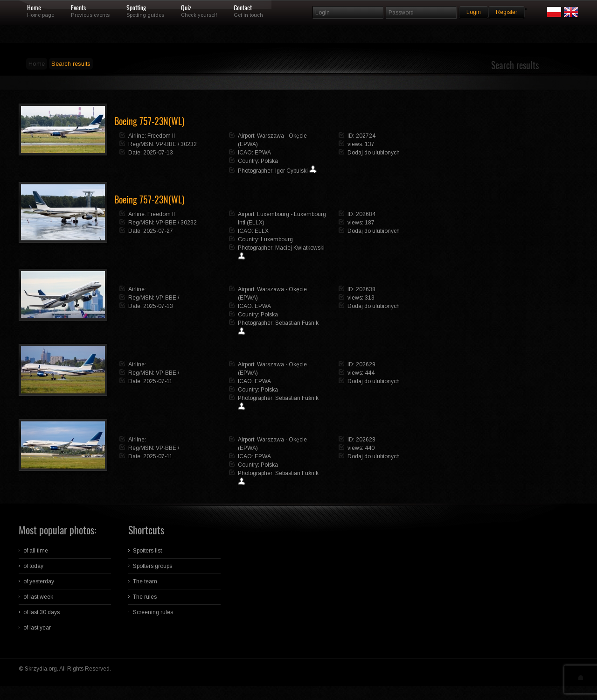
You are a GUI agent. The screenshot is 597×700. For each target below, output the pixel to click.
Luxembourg (277, 239)
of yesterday (39, 581)
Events (78, 8)
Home (34, 8)
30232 (189, 144)
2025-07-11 (158, 381)
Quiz (186, 8)
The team (145, 581)
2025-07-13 (158, 153)
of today (33, 566)
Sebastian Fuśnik (297, 323)
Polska (269, 161)
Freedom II (161, 136)
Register (507, 12)
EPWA (263, 153)
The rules (145, 597)
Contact (243, 8)
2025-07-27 (158, 231)
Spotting (136, 8)
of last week (38, 597)
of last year (37, 628)
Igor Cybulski (292, 171)
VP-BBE (166, 144)
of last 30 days (42, 612)
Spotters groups (153, 566)
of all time (36, 551)
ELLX (262, 231)
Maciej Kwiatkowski (300, 248)
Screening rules (153, 612)
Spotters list (147, 551)
